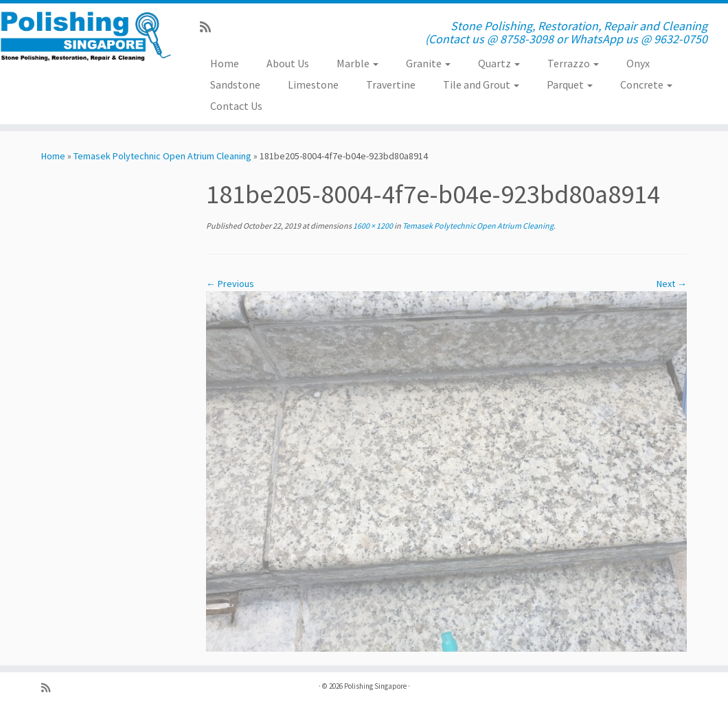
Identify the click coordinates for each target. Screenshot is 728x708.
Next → (672, 284)
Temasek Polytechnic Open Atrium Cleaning (162, 156)
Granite (428, 63)
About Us (288, 63)
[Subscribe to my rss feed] (210, 27)
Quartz (499, 63)
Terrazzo (573, 63)
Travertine (391, 84)
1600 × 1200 (372, 226)
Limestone (313, 84)
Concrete (646, 84)
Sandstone (235, 84)
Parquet (570, 84)
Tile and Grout (481, 84)
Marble (357, 63)
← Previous (230, 284)
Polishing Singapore (375, 686)
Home (225, 63)
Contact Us (236, 106)
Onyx (638, 63)
